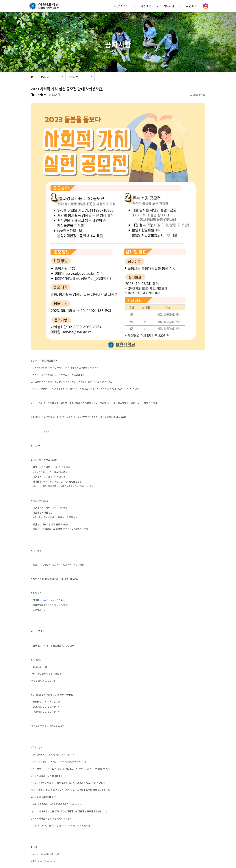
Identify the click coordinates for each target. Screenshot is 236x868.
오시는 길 (198, 850)
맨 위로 (213, 852)
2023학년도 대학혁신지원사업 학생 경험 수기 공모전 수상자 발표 (77, 825)
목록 (200, 815)
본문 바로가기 (0, 0)
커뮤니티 (44, 77)
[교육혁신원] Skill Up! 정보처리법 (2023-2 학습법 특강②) (74, 833)
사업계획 (146, 6)
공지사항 (73, 77)
